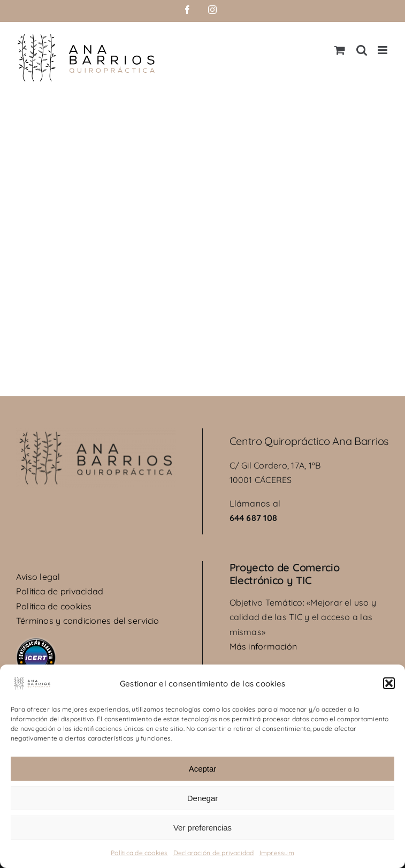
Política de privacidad (60, 591)
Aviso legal (38, 577)
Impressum (277, 853)
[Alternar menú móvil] (383, 50)
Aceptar (203, 769)
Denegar (203, 798)
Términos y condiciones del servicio (87, 621)
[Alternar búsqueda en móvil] (362, 50)
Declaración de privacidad (214, 853)
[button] (389, 683)
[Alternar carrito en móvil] (340, 50)
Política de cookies (139, 853)
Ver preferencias (202, 828)
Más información (263, 646)
